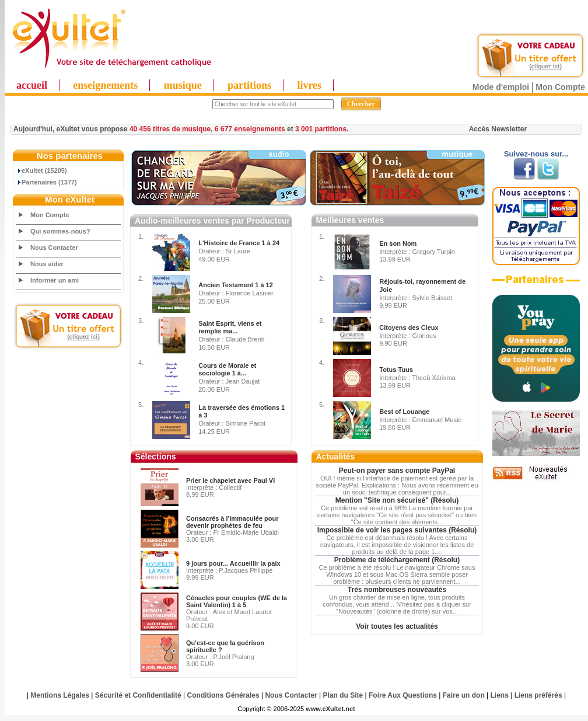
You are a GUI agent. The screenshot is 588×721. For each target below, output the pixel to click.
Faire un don (464, 695)
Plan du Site (343, 695)
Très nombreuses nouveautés (397, 590)
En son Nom (398, 243)
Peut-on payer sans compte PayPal (397, 471)
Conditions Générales (223, 695)
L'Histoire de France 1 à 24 (239, 243)
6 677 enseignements (250, 129)
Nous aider (47, 264)
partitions (249, 85)
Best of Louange (404, 412)
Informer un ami (55, 280)
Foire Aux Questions (403, 695)
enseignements (105, 85)
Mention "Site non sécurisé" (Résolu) (397, 500)
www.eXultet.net (330, 709)
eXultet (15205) (42, 170)
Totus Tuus (396, 370)
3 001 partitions (321, 129)
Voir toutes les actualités (397, 626)
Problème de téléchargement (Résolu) (397, 560)
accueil (32, 85)
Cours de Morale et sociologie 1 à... (227, 370)
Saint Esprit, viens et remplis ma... (230, 328)
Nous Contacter (54, 248)
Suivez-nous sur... (536, 154)
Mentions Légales (60, 695)
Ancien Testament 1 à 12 (236, 285)
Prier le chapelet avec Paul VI (230, 480)
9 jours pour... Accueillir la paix (233, 563)
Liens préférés (538, 695)
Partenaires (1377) (47, 182)
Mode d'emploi (501, 87)
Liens (500, 695)
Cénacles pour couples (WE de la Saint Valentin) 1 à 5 (237, 601)
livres (309, 85)
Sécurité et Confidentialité (138, 695)
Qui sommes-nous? (60, 231)
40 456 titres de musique (170, 129)
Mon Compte (560, 87)
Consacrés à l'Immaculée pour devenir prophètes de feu (232, 522)
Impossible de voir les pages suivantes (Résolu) (397, 530)
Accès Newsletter (498, 129)
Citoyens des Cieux (409, 328)
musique (183, 85)
